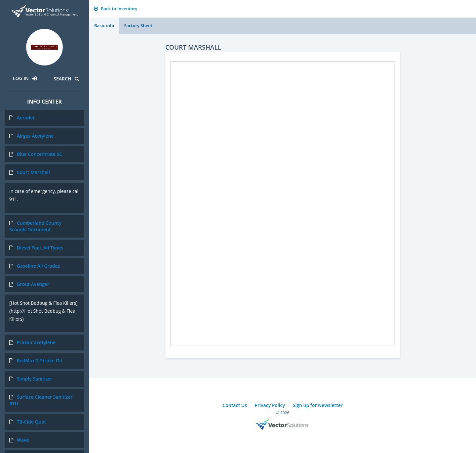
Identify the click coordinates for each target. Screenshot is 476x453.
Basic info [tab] (104, 25)
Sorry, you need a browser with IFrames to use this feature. (283, 204)
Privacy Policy (270, 405)
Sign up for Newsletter (318, 405)
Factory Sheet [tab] (138, 25)
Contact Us (235, 405)
